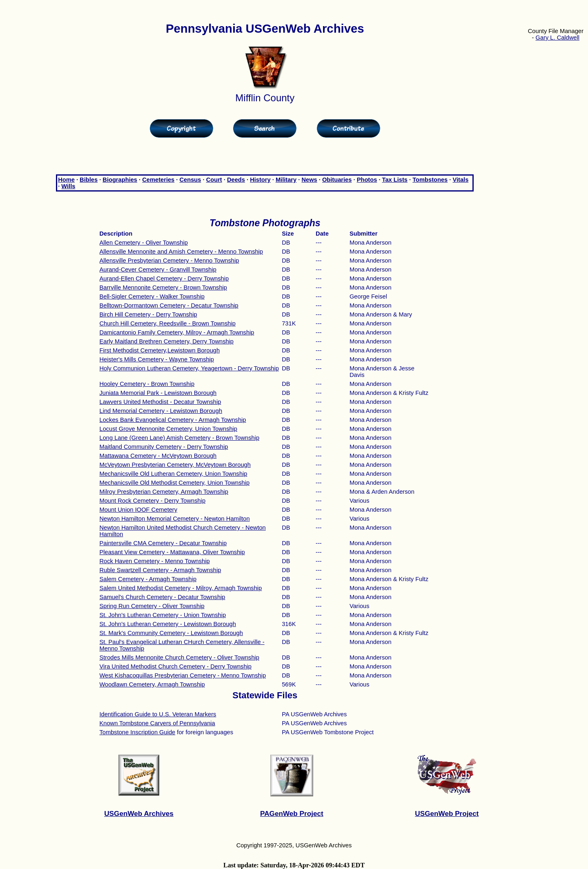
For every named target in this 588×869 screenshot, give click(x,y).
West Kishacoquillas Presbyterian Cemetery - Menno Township (183, 675)
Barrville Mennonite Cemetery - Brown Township (163, 287)
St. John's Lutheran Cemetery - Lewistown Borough (167, 624)
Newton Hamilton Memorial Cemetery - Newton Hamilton (174, 519)
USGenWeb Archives (139, 813)
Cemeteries (158, 180)
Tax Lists (395, 180)
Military (286, 180)
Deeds (236, 180)
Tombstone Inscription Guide (137, 732)
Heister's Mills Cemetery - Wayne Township (157, 359)
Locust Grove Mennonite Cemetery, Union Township (168, 429)
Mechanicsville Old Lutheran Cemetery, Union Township (173, 474)
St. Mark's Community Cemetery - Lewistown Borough (171, 633)
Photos (367, 180)
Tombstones (430, 180)
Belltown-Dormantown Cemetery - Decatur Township (169, 305)
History (260, 180)
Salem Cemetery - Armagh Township (148, 579)
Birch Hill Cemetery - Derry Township (148, 314)
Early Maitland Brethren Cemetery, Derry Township (166, 341)
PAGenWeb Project (292, 813)
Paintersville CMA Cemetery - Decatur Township (163, 543)
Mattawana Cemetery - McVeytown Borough (158, 456)
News (309, 180)
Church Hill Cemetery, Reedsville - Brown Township (167, 323)
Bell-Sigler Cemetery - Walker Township (152, 296)
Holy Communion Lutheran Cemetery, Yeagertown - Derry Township (189, 368)
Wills (68, 186)
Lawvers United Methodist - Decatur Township (160, 402)
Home (66, 180)
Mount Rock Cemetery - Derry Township (152, 501)
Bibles (89, 180)
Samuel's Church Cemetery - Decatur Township (162, 597)
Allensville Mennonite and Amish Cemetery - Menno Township (181, 252)
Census (190, 180)
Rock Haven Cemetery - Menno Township (154, 561)
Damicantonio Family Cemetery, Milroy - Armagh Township (177, 332)
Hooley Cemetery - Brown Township (147, 384)
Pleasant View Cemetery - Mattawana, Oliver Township (172, 552)
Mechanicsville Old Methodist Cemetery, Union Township (174, 483)
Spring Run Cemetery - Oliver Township (152, 606)
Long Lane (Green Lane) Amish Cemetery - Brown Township (179, 438)
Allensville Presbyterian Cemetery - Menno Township (169, 261)
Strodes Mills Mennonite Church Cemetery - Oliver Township (179, 657)
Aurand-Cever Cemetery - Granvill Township (158, 270)
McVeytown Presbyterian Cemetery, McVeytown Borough (175, 465)
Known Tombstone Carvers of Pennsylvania (157, 723)
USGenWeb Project (447, 813)
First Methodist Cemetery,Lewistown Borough (159, 350)
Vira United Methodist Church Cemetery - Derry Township (175, 666)
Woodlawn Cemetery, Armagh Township (152, 684)
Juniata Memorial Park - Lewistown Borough (158, 393)
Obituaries (337, 180)
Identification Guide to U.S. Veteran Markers (158, 714)
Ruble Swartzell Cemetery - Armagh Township (160, 570)
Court (214, 180)
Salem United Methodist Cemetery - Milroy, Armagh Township (180, 588)
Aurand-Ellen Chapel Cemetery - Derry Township (164, 279)
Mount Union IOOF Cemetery (138, 510)
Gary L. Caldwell (558, 38)
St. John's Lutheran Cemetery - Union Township (163, 615)
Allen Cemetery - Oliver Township (143, 243)
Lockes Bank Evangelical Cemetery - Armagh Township (173, 420)
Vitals (460, 180)
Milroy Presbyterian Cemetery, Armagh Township (164, 492)
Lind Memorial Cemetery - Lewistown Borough (161, 411)
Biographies (120, 180)
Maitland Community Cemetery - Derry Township (164, 447)
